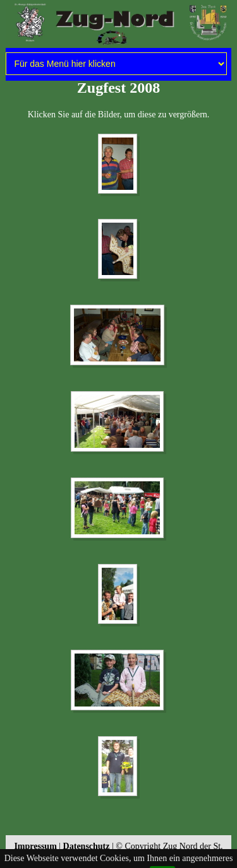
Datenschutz (87, 846)
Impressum (35, 846)
